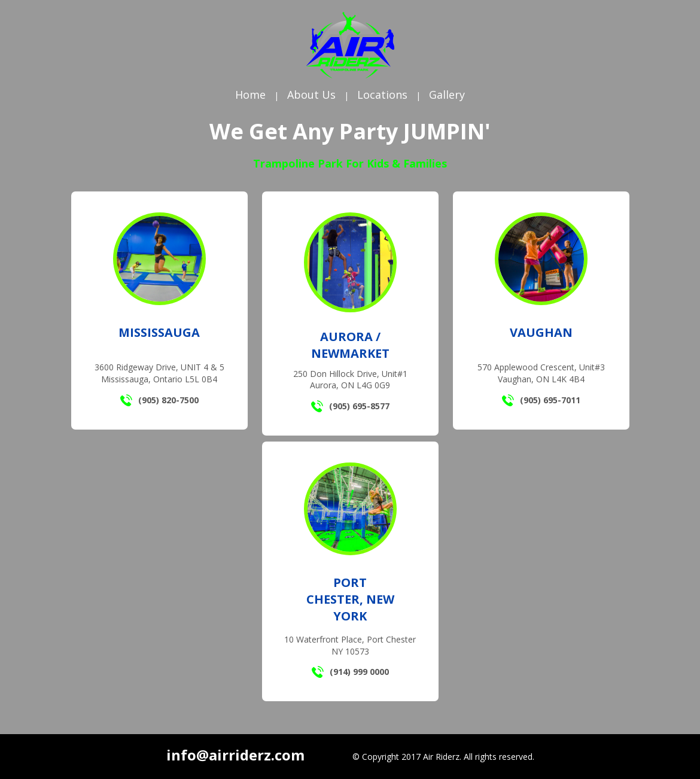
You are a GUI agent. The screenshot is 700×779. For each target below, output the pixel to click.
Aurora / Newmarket (350, 345)
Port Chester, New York (350, 599)
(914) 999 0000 (350, 672)
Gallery (447, 95)
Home (250, 95)
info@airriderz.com (235, 755)
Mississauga (159, 332)
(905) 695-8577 (350, 406)
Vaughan (541, 332)
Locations (382, 95)
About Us (311, 95)
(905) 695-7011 (541, 400)
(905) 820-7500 (159, 400)
